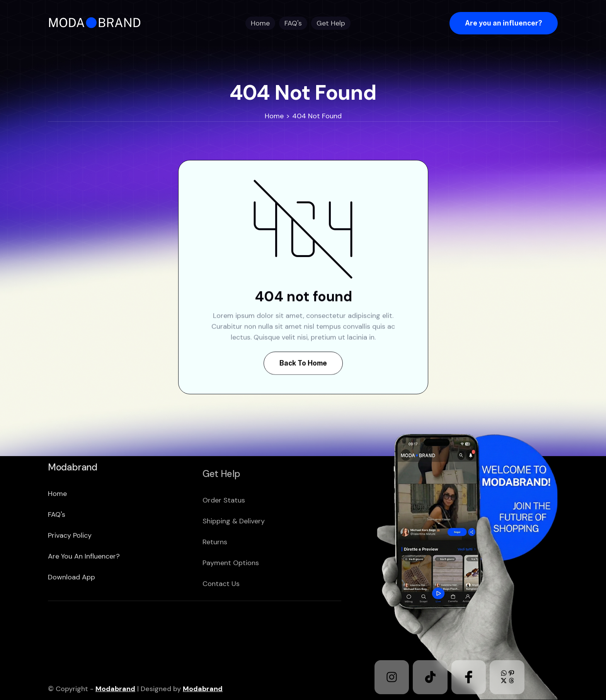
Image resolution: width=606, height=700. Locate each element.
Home (274, 116)
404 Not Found (317, 116)
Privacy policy (70, 560)
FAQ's (57, 539)
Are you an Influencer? (84, 581)
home (57, 518)
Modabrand (115, 689)
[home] (97, 23)
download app (71, 602)
